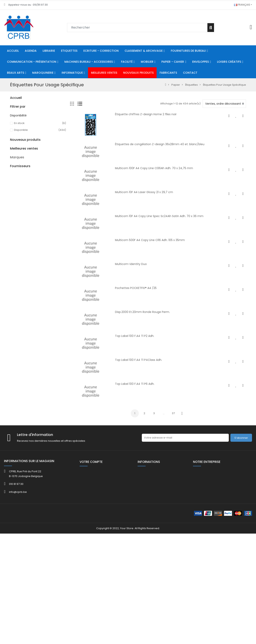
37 (173, 413)
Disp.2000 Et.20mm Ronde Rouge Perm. (142, 312)
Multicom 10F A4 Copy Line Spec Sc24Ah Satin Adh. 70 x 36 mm (159, 216)
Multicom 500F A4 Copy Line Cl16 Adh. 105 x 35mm (150, 240)
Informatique (18, 187)
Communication (20, 133)
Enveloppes (18, 160)
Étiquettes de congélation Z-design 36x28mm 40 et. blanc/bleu (160, 144)
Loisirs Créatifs (19, 167)
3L (11, 524)
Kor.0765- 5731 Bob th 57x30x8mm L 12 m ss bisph (47, 441)
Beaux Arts (17, 173)
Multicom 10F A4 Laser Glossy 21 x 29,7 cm (144, 192)
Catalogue (17, 268)
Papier (14, 153)
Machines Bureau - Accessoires (31, 126)
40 (12, 255)
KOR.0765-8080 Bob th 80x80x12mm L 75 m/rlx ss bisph (48, 469)
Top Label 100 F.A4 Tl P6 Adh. (135, 384)
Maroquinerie (19, 180)
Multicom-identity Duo (131, 264)
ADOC (14, 543)
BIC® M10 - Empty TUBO (48, 349)
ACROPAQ (17, 538)
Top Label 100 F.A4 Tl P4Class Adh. (138, 360)
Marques (17, 517)
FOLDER (15, 275)
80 (12, 194)
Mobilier (15, 146)
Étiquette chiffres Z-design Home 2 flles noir (146, 114)
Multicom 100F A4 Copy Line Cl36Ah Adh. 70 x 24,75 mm (154, 168)
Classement (18, 112)
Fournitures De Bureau (24, 119)
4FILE (13, 533)
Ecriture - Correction (23, 106)
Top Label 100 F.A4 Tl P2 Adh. (135, 336)
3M (12, 528)
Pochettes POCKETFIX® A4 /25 (136, 288)
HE (12, 201)
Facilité (14, 139)
